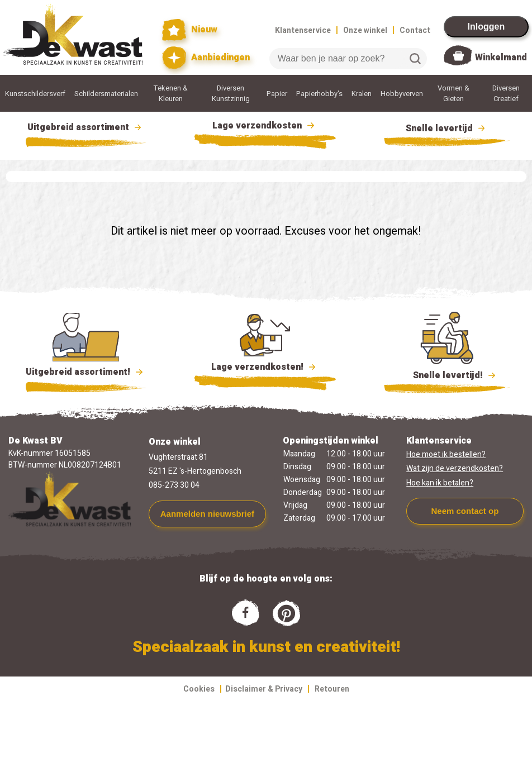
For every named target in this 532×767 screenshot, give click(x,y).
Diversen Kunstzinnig (231, 93)
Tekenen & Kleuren (171, 93)
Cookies (199, 689)
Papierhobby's (319, 94)
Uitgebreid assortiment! (86, 372)
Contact (415, 30)
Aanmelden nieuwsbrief (207, 514)
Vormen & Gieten (453, 93)
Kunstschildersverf (35, 94)
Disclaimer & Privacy (264, 689)
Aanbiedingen (206, 58)
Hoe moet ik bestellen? (446, 454)
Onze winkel (365, 30)
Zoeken (415, 59)
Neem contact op (465, 511)
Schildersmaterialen (106, 94)
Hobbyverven (402, 94)
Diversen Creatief (506, 93)
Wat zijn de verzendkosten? (455, 468)
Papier (277, 94)
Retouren (332, 689)
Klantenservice (303, 30)
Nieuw (190, 30)
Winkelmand (501, 58)
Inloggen (486, 27)
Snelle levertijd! (447, 374)
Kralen (362, 94)
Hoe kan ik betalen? (440, 483)
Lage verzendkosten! (265, 369)
